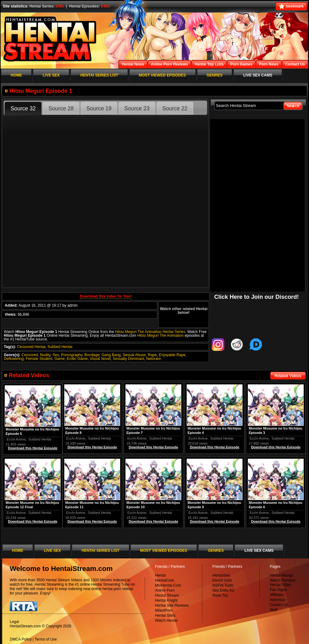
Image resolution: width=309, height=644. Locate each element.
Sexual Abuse (134, 355)
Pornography (72, 355)
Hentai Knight (166, 600)
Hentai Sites (165, 615)
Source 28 (61, 108)
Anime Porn (165, 590)
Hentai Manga (282, 575)
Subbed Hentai (60, 347)
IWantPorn (164, 610)
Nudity (45, 355)
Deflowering (14, 359)
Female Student (39, 359)
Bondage (92, 355)
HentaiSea (221, 575)
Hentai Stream (167, 595)
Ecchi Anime (259, 438)
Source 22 (175, 108)
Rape (152, 355)
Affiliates (277, 595)
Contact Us (279, 605)
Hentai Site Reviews (172, 605)
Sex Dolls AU (223, 590)
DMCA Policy (21, 639)
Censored (30, 355)
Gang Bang (111, 355)
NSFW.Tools (223, 585)
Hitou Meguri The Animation (160, 335)
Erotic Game (77, 359)
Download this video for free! (106, 296)
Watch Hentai (166, 620)
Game (59, 359)
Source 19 (99, 108)
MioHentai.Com (168, 585)
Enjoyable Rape (172, 355)
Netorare (154, 359)
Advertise (278, 600)
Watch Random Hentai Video (283, 583)
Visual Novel (100, 359)
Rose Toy (220, 595)
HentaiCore (165, 580)
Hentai (160, 575)
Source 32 (23, 108)
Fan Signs (278, 590)
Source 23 (137, 108)
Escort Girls (222, 580)
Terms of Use (46, 639)
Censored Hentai (31, 347)
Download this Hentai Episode (276, 447)
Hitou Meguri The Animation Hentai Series (150, 332)
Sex (56, 355)
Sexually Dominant (128, 359)
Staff (274, 610)
